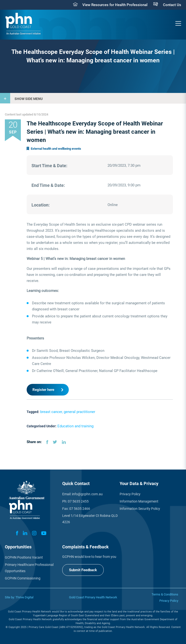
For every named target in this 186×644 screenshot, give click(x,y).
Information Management (139, 501)
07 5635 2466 (80, 509)
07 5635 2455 (78, 501)
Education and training (75, 426)
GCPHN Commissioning (23, 578)
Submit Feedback (83, 570)
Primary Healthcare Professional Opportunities (29, 568)
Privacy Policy (130, 494)
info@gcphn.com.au (87, 494)
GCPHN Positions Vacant (24, 557)
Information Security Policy (140, 509)
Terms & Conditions (165, 594)
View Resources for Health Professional (115, 5)
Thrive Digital (24, 597)
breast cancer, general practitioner (68, 412)
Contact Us (172, 5)
